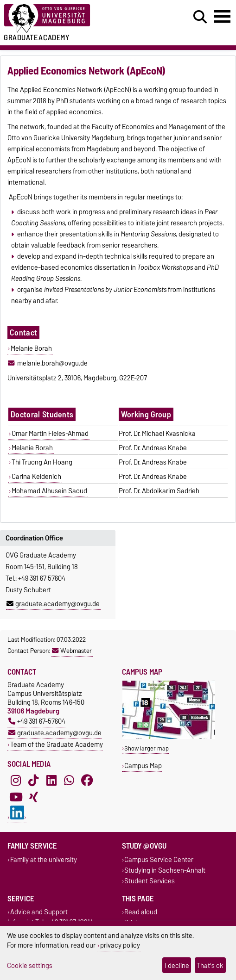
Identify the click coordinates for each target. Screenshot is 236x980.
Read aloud (141, 912)
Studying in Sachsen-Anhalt (165, 870)
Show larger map (147, 748)
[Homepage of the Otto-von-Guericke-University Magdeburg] (72, 19)
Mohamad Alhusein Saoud (49, 491)
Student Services (150, 881)
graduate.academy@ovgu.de (53, 604)
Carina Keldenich (36, 477)
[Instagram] (16, 781)
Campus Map (143, 766)
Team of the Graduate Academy (57, 744)
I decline (177, 965)
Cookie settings (30, 965)
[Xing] (33, 797)
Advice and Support (39, 912)
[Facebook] (87, 781)
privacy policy (120, 945)
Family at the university (44, 859)
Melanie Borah (31, 348)
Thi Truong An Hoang (42, 462)
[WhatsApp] (69, 781)
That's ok (210, 965)
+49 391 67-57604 (37, 721)
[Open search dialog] (200, 17)
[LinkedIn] (51, 781)
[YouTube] (16, 797)
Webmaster (72, 651)
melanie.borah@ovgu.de (52, 363)
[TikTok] (33, 781)
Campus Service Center (159, 859)
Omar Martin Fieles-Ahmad (50, 434)
